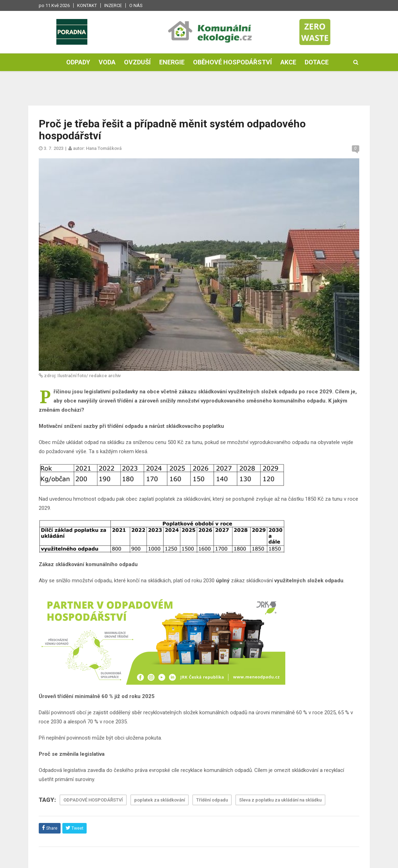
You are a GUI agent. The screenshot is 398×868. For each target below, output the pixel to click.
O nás (136, 5)
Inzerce (113, 5)
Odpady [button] (78, 62)
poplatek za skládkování (160, 800)
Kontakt (87, 5)
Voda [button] (107, 62)
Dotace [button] (317, 62)
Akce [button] (288, 62)
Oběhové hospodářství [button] (232, 62)
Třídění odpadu (212, 800)
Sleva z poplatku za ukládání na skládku (280, 800)
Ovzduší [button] (137, 62)
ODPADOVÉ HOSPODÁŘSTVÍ (93, 800)
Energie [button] (172, 62)
